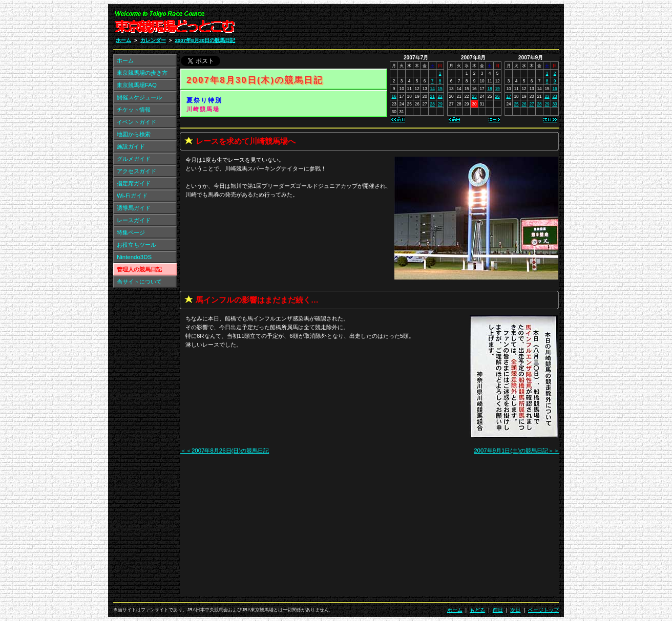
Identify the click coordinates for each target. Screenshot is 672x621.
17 (508, 96)
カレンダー (153, 40)
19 (497, 89)
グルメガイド (134, 159)
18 (489, 89)
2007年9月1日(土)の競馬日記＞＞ (517, 451)
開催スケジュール (139, 97)
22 (440, 96)
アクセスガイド (136, 171)
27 (531, 104)
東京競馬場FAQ (137, 85)
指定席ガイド (134, 183)
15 (440, 89)
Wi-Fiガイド (132, 196)
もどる (477, 610)
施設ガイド (131, 146)
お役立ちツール (136, 245)
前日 (498, 610)
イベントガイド (136, 122)
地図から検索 (134, 134)
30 (554, 104)
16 (394, 96)
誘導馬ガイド (134, 208)
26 (497, 96)
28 (433, 104)
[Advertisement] (436, 25)
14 (433, 89)
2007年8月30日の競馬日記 (205, 40)
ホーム (123, 40)
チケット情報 (134, 110)
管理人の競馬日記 (139, 269)
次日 (515, 610)
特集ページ (131, 232)
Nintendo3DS (134, 257)
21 (433, 96)
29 (440, 104)
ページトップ (543, 610)
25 (516, 104)
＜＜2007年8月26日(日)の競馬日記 (225, 451)
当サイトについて (139, 282)
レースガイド (134, 220)
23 (474, 96)
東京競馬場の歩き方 (142, 73)
